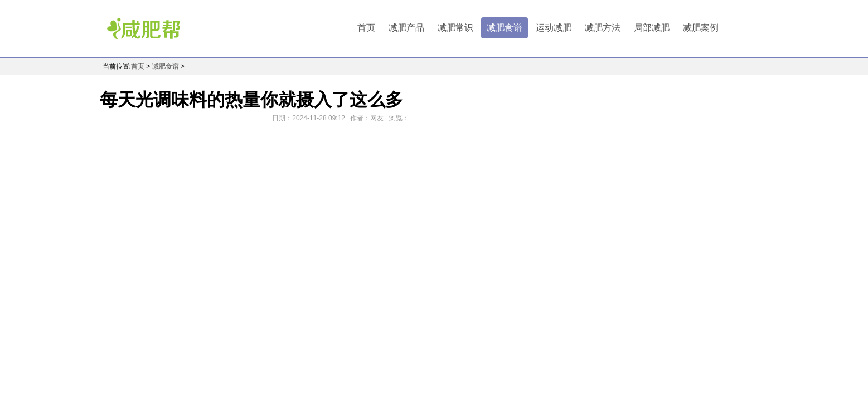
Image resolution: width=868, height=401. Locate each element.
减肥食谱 (505, 28)
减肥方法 (603, 28)
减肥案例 (701, 28)
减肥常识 (455, 28)
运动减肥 (554, 28)
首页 (366, 28)
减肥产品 (406, 28)
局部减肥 (652, 28)
